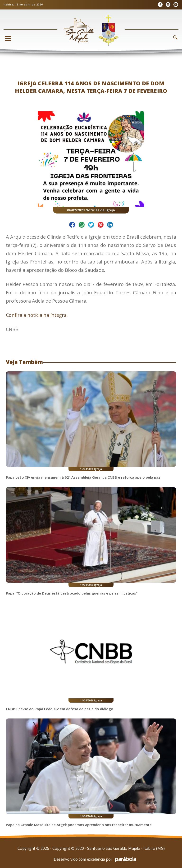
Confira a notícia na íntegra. (37, 315)
